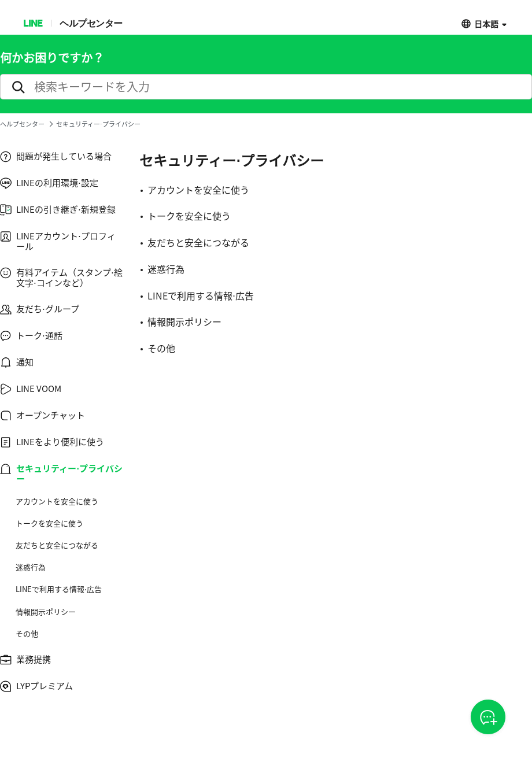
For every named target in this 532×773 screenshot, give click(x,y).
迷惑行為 (31, 567)
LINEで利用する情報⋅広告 (59, 589)
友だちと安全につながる (57, 545)
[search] (266, 87)
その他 (27, 634)
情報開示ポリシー (46, 612)
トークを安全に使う (49, 523)
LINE (33, 23)
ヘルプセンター (91, 23)
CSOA (488, 717)
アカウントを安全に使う (57, 501)
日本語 (486, 23)
